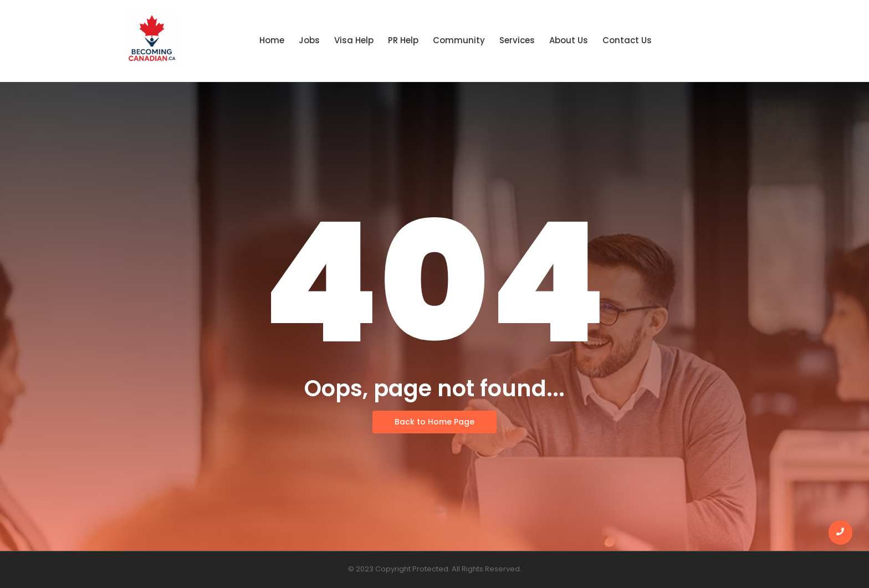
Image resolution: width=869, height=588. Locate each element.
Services (517, 40)
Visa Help (354, 40)
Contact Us (627, 40)
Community (459, 40)
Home (272, 40)
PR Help (403, 40)
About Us (569, 40)
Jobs (309, 40)
